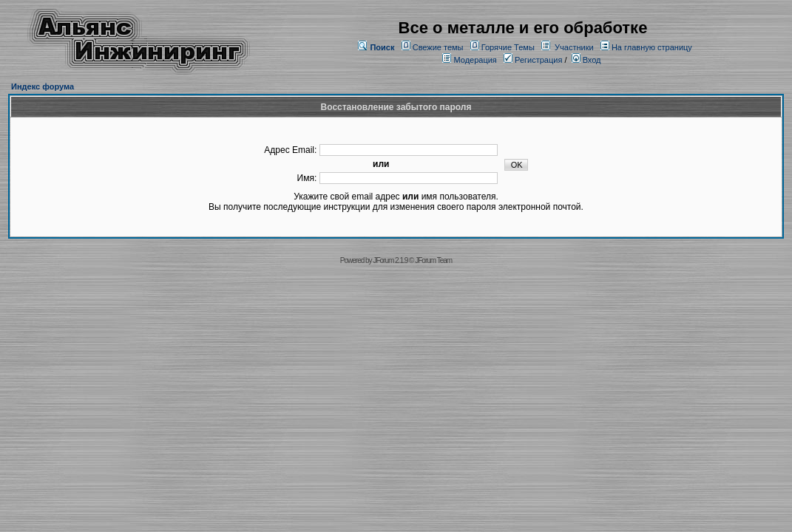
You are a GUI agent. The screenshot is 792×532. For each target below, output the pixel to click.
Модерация (475, 60)
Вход (586, 60)
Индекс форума (43, 86)
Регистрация (533, 60)
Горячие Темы (508, 47)
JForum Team (433, 260)
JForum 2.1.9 (390, 260)
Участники (574, 47)
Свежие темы (438, 47)
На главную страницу (652, 47)
